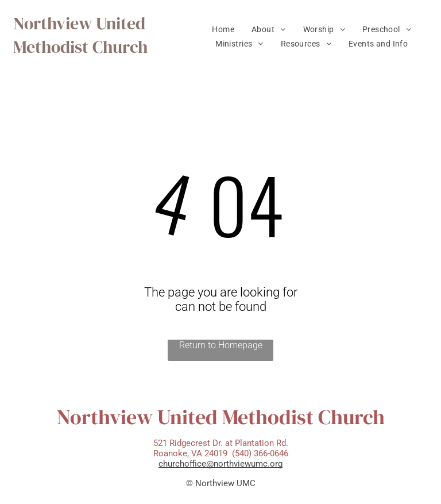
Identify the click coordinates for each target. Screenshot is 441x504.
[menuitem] (223, 29)
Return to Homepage (221, 345)
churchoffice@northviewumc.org (220, 464)
